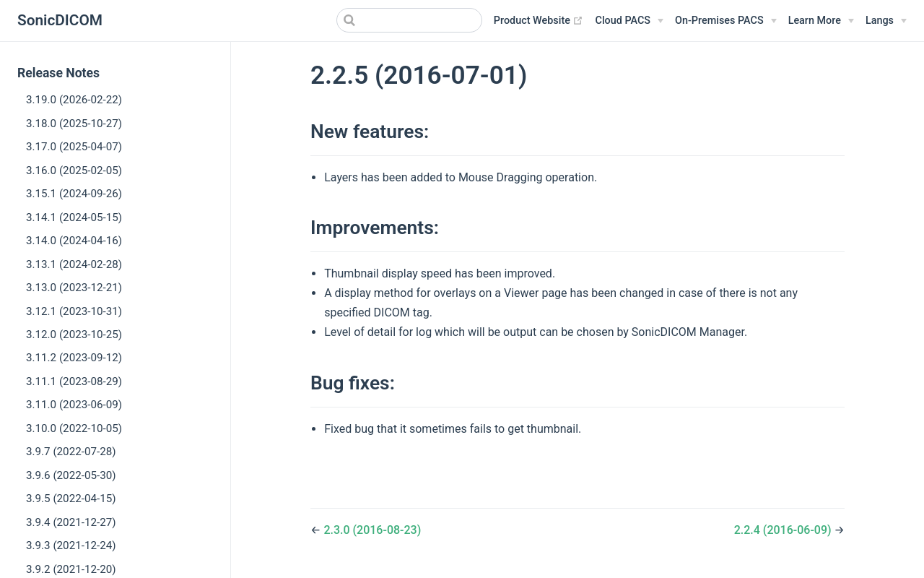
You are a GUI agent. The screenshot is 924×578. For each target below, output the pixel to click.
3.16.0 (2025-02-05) (74, 171)
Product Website (539, 21)
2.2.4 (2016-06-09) (784, 530)
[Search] (409, 20)
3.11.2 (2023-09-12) (74, 358)
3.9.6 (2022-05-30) (71, 475)
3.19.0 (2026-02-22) (74, 100)
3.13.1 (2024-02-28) (74, 264)
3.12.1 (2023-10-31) (74, 311)
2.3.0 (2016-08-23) (372, 530)
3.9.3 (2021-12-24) (71, 545)
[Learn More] (821, 21)
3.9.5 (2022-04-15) (71, 499)
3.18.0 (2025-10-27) (74, 124)
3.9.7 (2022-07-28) (71, 452)
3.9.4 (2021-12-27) (71, 522)
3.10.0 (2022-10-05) (74, 428)
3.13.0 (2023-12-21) (74, 288)
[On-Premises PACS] (726, 21)
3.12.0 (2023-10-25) (74, 335)
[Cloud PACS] (629, 21)
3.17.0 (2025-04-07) (74, 147)
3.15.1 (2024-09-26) (74, 194)
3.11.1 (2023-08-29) (74, 381)
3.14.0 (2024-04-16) (74, 241)
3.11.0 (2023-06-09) (74, 405)
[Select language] (886, 21)
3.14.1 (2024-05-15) (74, 217)
